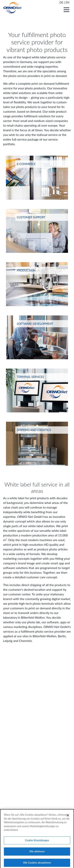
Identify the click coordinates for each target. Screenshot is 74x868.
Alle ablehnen (37, 853)
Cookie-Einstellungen (37, 842)
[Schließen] (68, 817)
